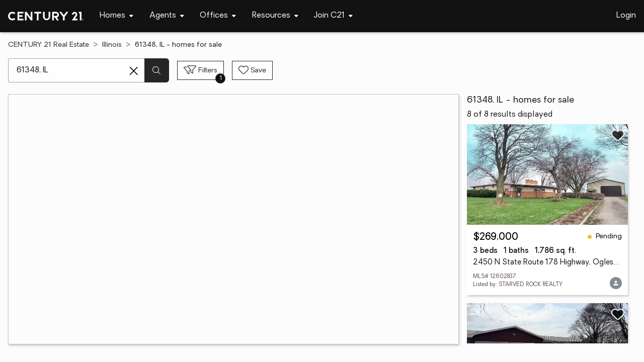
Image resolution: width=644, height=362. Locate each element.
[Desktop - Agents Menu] (167, 16)
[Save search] (252, 70)
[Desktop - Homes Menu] (116, 16)
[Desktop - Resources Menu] (275, 16)
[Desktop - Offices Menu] (218, 16)
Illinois (112, 45)
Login (626, 16)
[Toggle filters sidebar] (200, 70)
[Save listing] (618, 135)
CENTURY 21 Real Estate (49, 45)
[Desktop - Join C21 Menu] (333, 16)
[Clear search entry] (134, 71)
